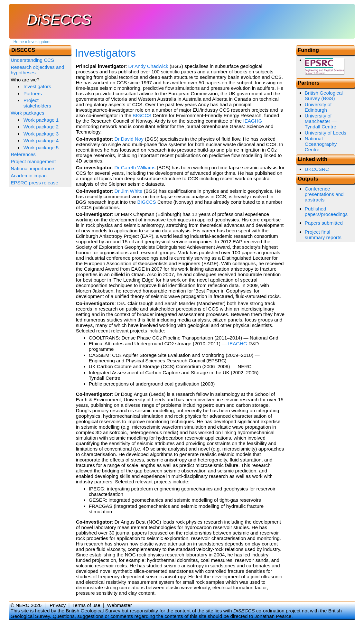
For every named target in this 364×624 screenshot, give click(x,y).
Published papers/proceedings (326, 211)
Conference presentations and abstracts (324, 194)
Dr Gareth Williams (135, 168)
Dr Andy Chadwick (148, 66)
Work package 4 (41, 140)
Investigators (39, 42)
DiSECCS (59, 20)
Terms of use (86, 605)
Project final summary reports (323, 235)
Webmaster (119, 605)
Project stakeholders (37, 103)
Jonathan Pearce (273, 616)
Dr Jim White (129, 191)
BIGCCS (142, 115)
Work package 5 (41, 148)
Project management (33, 161)
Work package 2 (41, 127)
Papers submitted (324, 223)
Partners (33, 93)
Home (19, 42)
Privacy (58, 605)
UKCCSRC (317, 169)
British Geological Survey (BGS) (324, 96)
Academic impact (29, 176)
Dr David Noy (129, 139)
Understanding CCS (32, 60)
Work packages (27, 113)
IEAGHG (252, 121)
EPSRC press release (34, 183)
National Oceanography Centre (321, 144)
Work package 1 (41, 120)
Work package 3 (41, 134)
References (23, 154)
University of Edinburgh (318, 107)
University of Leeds (326, 133)
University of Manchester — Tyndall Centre (321, 121)
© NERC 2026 (26, 605)
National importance (32, 168)
